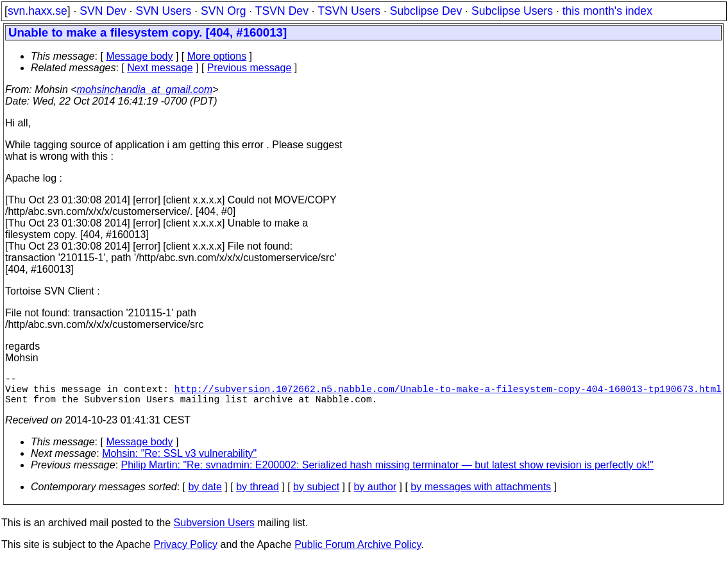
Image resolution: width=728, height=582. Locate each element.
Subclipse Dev (426, 11)
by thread (258, 494)
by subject (316, 494)
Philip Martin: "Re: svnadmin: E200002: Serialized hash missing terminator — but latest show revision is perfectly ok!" (387, 473)
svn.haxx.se (38, 11)
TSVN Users (349, 11)
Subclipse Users (512, 11)
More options (217, 56)
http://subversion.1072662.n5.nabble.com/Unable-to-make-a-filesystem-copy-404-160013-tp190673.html (448, 393)
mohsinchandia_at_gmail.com (145, 90)
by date (205, 494)
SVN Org (223, 11)
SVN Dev (103, 11)
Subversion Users (214, 530)
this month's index (607, 11)
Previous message (250, 68)
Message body (139, 56)
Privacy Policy (185, 552)
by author (375, 494)
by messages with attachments (481, 494)
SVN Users (163, 11)
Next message (160, 68)
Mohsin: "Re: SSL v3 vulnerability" (179, 461)
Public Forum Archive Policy (358, 552)
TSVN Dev (282, 11)
